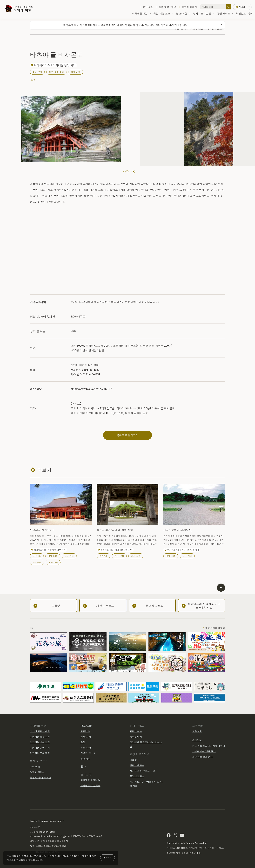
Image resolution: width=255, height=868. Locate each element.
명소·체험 (183, 13)
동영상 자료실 (137, 776)
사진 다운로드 (137, 765)
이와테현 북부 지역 (40, 753)
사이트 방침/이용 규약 (204, 751)
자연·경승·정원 (56, 72)
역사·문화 (37, 72)
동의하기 (107, 858)
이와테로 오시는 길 (91, 780)
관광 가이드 (225, 13)
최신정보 (241, 13)
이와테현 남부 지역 (40, 742)
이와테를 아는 (141, 13)
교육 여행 (148, 7)
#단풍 (33, 79)
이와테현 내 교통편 (91, 785)
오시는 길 (208, 13)
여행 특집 (35, 766)
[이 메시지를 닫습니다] (222, 25)
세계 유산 (37, 562)
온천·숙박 (86, 748)
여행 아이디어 (37, 772)
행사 (196, 13)
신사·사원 (76, 72)
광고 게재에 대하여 (215, 628)
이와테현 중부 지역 (40, 737)
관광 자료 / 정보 (168, 7)
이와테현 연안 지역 (40, 748)
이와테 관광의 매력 (40, 731)
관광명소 (37, 556)
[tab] (123, 172)
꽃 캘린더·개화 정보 (40, 777)
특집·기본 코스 (163, 13)
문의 (251, 13)
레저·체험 (86, 737)
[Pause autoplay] (133, 172)
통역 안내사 (136, 737)
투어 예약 (85, 758)
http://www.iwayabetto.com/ (91, 389)
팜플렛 (133, 760)
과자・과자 (53, 562)
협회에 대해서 (189, 7)
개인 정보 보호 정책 (202, 757)
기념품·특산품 (88, 753)
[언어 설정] (242, 7)
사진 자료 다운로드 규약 (142, 771)
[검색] (229, 7)
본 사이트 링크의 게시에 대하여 (209, 746)
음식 (83, 742)
